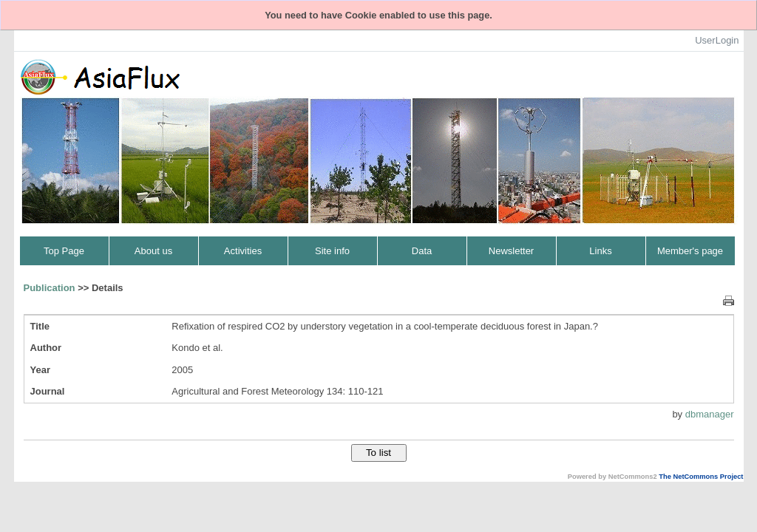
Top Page (64, 251)
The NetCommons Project (701, 477)
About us (153, 251)
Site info (332, 251)
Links (600, 251)
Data (422, 251)
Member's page (690, 251)
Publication (50, 288)
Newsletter (511, 251)
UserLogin (717, 40)
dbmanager (710, 414)
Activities (243, 251)
